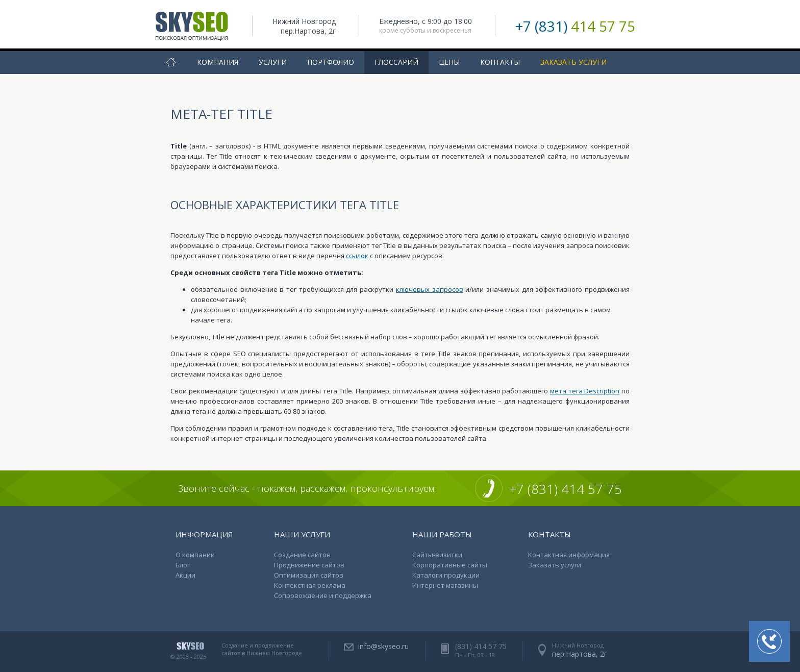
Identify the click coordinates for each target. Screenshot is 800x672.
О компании (195, 555)
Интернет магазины (445, 585)
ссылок (357, 256)
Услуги (273, 62)
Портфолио (331, 62)
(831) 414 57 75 (481, 646)
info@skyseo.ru (383, 646)
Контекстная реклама (310, 585)
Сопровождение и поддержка (323, 595)
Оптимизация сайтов (309, 575)
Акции (185, 575)
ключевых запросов (430, 289)
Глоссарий (396, 62)
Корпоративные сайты (450, 565)
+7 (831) (575, 26)
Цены (449, 62)
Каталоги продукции (446, 575)
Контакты (500, 62)
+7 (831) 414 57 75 (566, 489)
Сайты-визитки (437, 555)
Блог (183, 565)
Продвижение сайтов (309, 565)
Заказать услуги (573, 62)
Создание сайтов (302, 555)
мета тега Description (585, 391)
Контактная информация (569, 555)
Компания (218, 62)
